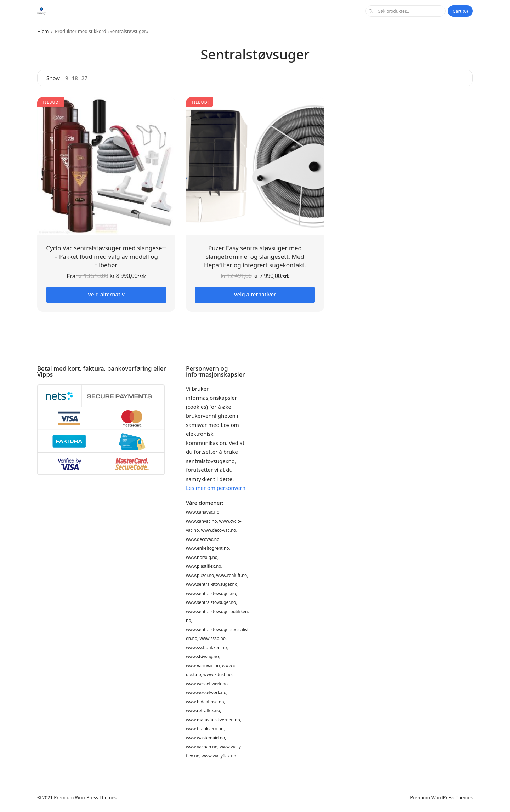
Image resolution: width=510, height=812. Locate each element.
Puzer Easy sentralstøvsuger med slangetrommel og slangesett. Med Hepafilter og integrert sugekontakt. (255, 256)
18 (75, 78)
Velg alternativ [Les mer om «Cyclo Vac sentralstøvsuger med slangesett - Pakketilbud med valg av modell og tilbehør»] (106, 294)
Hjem (43, 31)
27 (84, 78)
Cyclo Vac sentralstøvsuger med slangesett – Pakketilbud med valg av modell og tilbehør (106, 256)
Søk (370, 11)
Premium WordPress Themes (85, 797)
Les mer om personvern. (216, 488)
